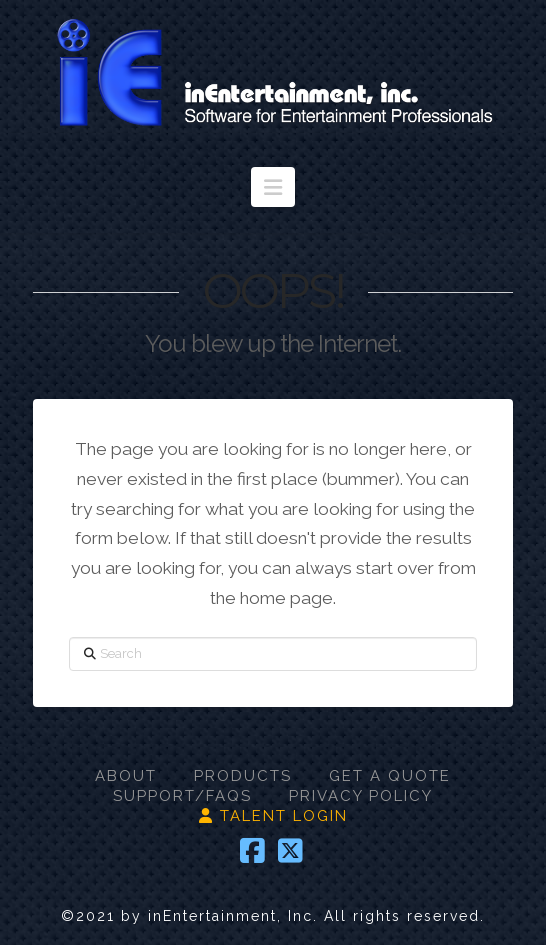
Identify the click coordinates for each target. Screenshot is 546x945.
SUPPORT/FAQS (182, 796)
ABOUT (126, 776)
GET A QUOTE (390, 776)
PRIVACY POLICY (361, 796)
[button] (273, 187)
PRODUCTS (243, 776)
